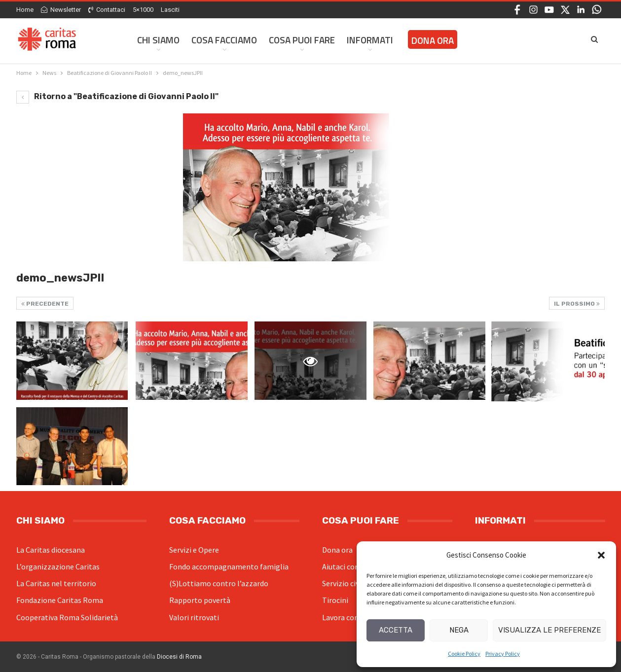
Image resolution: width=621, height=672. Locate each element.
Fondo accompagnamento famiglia (229, 566)
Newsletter (61, 10)
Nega (459, 630)
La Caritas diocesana (51, 550)
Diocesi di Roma (179, 657)
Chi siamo (158, 40)
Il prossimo (577, 304)
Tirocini (335, 600)
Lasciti (170, 10)
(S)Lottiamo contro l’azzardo (219, 583)
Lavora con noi (347, 617)
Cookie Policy (464, 654)
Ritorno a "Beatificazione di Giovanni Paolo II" (117, 96)
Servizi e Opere (194, 550)
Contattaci (107, 10)
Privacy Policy (503, 654)
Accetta (396, 630)
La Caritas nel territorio (56, 583)
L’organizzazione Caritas (58, 566)
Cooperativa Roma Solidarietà (67, 617)
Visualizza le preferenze (549, 630)
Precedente (45, 304)
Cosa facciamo (224, 40)
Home (25, 10)
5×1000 (143, 10)
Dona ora (337, 550)
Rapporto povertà (200, 600)
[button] (601, 555)
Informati (370, 40)
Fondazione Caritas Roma (60, 600)
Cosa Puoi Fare (302, 40)
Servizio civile (345, 583)
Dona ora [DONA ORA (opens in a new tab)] (433, 40)
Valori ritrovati (194, 617)
